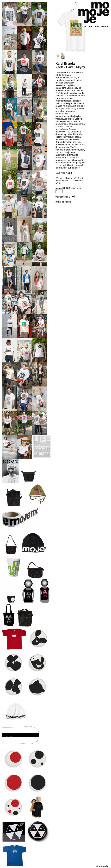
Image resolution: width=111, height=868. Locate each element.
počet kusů (76, 188)
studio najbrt (103, 866)
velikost (59, 197)
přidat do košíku (63, 202)
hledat (105, 27)
